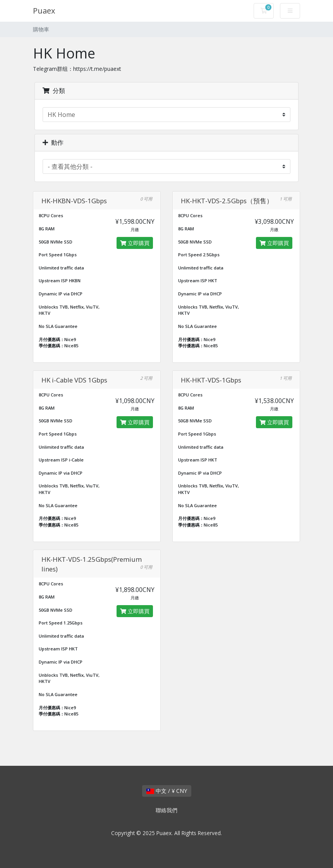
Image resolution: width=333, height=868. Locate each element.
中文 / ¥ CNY (167, 791)
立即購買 (135, 243)
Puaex (44, 11)
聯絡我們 (166, 810)
